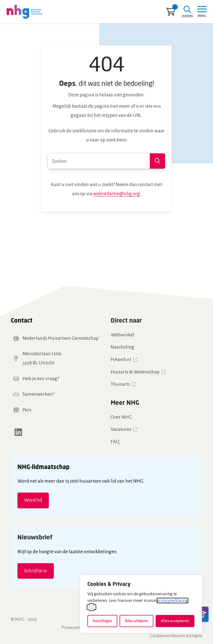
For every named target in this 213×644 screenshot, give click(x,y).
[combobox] (106, 161)
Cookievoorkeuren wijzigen (176, 636)
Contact (22, 320)
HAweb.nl (121, 360)
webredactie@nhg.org (117, 194)
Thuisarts (120, 384)
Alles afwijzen (136, 621)
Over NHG (121, 417)
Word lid (33, 500)
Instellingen (102, 621)
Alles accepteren (175, 621)
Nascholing (122, 347)
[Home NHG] (24, 12)
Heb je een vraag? (41, 379)
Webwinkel (123, 335)
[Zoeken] (187, 12)
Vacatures (121, 429)
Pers (27, 410)
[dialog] (141, 604)
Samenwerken (38, 394)
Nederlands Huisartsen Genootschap (61, 338)
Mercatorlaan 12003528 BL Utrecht (42, 358)
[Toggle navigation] (202, 12)
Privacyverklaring (78, 627)
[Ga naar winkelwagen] (171, 13)
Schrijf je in (36, 571)
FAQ (115, 442)
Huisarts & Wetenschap (135, 372)
